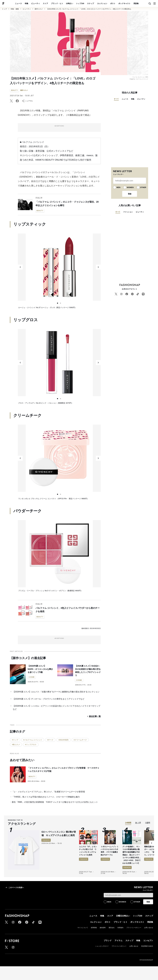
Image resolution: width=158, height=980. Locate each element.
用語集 (136, 3)
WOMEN (130, 187)
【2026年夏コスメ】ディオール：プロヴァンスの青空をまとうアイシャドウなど (49, 699)
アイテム (118, 941)
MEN (118, 187)
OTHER (143, 187)
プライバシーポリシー (134, 928)
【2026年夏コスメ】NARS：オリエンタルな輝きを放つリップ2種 (40, 669)
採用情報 (94, 928)
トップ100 (80, 3)
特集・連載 (15, 9)
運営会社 (112, 928)
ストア (45, 3)
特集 (27, 3)
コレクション (102, 3)
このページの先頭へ (14, 887)
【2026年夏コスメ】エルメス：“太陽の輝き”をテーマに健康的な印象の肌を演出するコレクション (56, 692)
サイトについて (83, 928)
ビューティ (36, 3)
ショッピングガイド (102, 946)
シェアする (27, 101)
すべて (116, 99)
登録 (130, 194)
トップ (4, 9)
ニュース (18, 3)
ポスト (113, 3)
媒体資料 (103, 928)
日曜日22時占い (123, 916)
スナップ (90, 3)
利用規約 (120, 928)
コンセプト (148, 941)
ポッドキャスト (124, 3)
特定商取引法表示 (147, 946)
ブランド (108, 941)
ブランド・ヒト (57, 3)
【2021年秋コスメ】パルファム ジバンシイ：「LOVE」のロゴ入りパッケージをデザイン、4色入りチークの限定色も (89, 9)
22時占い (70, 3)
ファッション (128, 212)
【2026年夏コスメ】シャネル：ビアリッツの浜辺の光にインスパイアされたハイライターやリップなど (57, 708)
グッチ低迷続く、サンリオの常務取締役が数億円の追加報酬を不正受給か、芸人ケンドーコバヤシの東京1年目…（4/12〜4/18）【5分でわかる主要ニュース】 (132, 855)
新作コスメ (39, 9)
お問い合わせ (149, 928)
